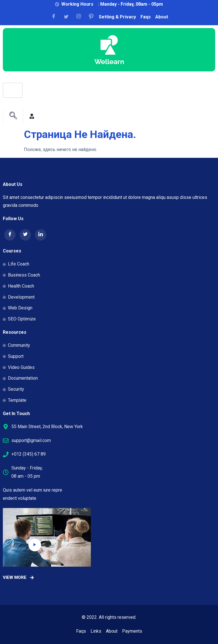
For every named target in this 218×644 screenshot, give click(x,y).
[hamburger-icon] (13, 90)
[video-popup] (35, 545)
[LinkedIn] (41, 235)
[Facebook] (56, 17)
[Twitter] (25, 235)
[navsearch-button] (13, 116)
